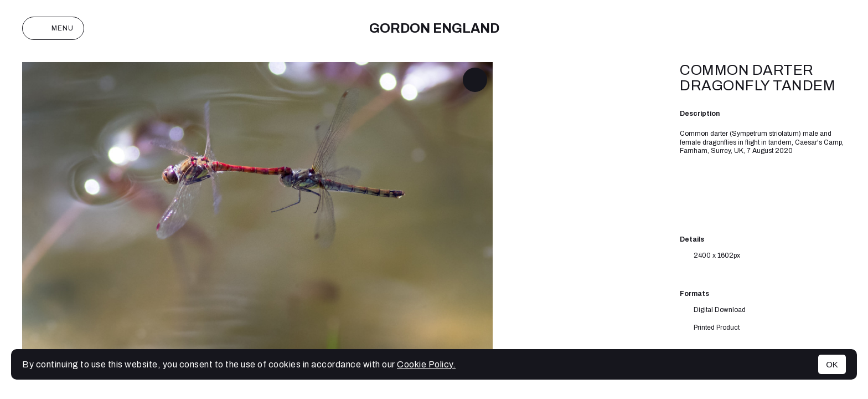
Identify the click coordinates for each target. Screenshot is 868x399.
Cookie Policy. (426, 364)
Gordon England (434, 28)
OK (832, 364)
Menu (53, 28)
